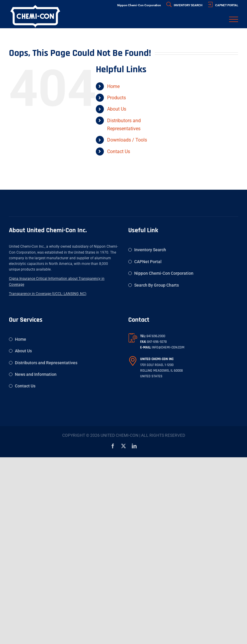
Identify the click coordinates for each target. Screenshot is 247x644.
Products (117, 98)
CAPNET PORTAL (223, 5)
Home (113, 86)
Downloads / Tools (127, 140)
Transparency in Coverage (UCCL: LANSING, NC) (48, 294)
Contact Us (119, 151)
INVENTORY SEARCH (184, 5)
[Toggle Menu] (234, 19)
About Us (117, 109)
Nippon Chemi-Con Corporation (139, 5)
